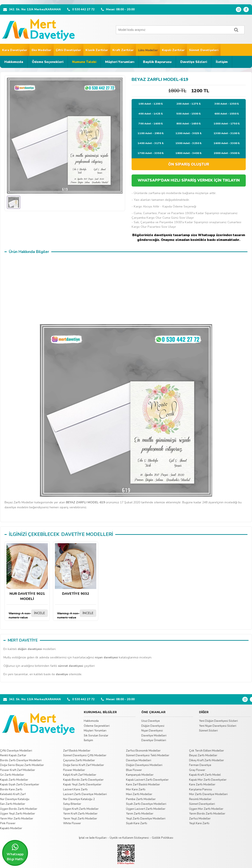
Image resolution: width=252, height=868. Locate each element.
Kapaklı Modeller (11, 828)
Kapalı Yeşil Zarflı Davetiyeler (82, 785)
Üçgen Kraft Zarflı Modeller (81, 809)
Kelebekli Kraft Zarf (13, 794)
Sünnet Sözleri (208, 731)
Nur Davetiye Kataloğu (15, 799)
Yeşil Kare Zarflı (199, 823)
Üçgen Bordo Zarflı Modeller (19, 809)
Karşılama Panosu (201, 790)
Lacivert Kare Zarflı (75, 790)
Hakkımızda (14, 62)
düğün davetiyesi (30, 649)
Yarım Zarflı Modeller (140, 814)
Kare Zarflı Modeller (202, 785)
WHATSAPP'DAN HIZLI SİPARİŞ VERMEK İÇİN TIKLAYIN (189, 180)
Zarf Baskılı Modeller (77, 751)
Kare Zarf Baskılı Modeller (143, 785)
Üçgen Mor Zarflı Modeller (206, 809)
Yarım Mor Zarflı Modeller (17, 819)
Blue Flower (134, 770)
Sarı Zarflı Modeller (13, 804)
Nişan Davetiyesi (152, 731)
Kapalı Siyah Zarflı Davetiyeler (20, 785)
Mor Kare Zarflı (136, 790)
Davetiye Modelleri (154, 736)
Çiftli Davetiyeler (68, 50)
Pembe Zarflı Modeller (141, 799)
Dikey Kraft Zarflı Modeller (207, 760)
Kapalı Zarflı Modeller (14, 780)
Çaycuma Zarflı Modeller (79, 760)
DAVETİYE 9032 (76, 570)
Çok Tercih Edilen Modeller (207, 751)
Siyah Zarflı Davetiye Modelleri (146, 804)
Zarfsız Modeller (200, 819)
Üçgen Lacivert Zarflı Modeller (146, 809)
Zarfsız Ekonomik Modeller (143, 751)
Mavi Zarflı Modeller (139, 794)
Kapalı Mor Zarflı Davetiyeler (208, 780)
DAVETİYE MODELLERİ (87, 534)
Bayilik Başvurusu (157, 62)
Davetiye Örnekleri (154, 740)
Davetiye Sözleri (194, 62)
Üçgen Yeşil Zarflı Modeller (18, 814)
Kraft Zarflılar (123, 50)
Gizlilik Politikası (163, 838)
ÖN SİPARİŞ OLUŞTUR (189, 164)
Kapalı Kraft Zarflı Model (205, 775)
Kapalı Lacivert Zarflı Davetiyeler (147, 780)
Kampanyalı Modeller (140, 775)
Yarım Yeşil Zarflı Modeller (80, 819)
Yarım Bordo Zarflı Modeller (207, 814)
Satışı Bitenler (72, 804)
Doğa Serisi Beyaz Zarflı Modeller (22, 765)
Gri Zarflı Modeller (12, 775)
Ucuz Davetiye (151, 721)
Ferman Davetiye (200, 765)
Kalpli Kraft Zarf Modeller (80, 775)
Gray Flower (197, 770)
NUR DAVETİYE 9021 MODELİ (27, 572)
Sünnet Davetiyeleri (204, 50)
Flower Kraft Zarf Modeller (18, 770)
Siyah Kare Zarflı (137, 823)
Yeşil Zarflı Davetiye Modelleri (146, 819)
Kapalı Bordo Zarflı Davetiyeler (83, 780)
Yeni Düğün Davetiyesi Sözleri (218, 721)
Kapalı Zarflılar (173, 50)
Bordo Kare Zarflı (11, 790)
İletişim (222, 62)
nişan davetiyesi (106, 657)
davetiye (62, 674)
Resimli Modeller (200, 799)
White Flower (72, 823)
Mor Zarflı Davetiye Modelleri (208, 794)
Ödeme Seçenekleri (48, 62)
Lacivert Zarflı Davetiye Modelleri (85, 794)
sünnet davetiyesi (71, 666)
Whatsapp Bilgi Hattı (15, 852)
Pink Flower (8, 823)
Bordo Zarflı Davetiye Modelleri (21, 760)
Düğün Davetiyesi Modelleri (144, 765)
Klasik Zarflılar (97, 50)
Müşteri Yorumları (120, 62)
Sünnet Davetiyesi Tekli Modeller (148, 755)
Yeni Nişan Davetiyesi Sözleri (218, 726)
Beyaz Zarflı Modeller (203, 755)
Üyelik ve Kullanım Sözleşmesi (129, 838)
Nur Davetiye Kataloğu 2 (79, 799)
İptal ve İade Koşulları (93, 838)
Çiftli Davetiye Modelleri (16, 751)
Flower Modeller (74, 770)
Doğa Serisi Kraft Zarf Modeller (84, 765)
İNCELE (40, 613)
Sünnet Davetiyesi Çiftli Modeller (85, 755)
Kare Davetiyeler (15, 50)
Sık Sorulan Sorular (96, 736)
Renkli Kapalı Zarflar (13, 755)
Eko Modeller (42, 50)
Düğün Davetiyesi (153, 726)
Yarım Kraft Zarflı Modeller (80, 814)
